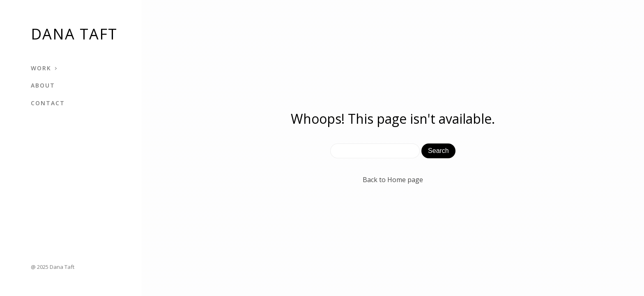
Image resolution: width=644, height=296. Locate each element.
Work (41, 68)
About (43, 85)
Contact (48, 103)
